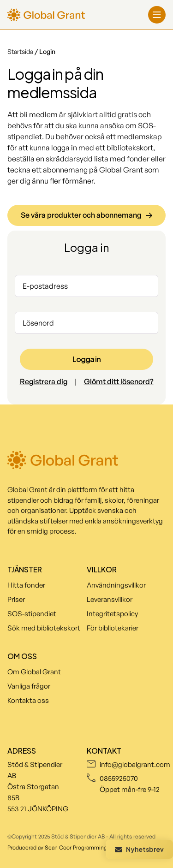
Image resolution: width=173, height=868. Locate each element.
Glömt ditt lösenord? (119, 382)
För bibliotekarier (113, 628)
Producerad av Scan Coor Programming (57, 847)
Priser (16, 599)
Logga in (86, 359)
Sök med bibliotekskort (44, 628)
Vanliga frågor (29, 686)
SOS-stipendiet (32, 614)
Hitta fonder (26, 585)
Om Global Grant (34, 672)
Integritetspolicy (112, 614)
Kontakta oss (28, 700)
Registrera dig (44, 382)
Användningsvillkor (116, 585)
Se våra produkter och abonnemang (86, 215)
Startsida (21, 51)
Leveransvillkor (110, 599)
